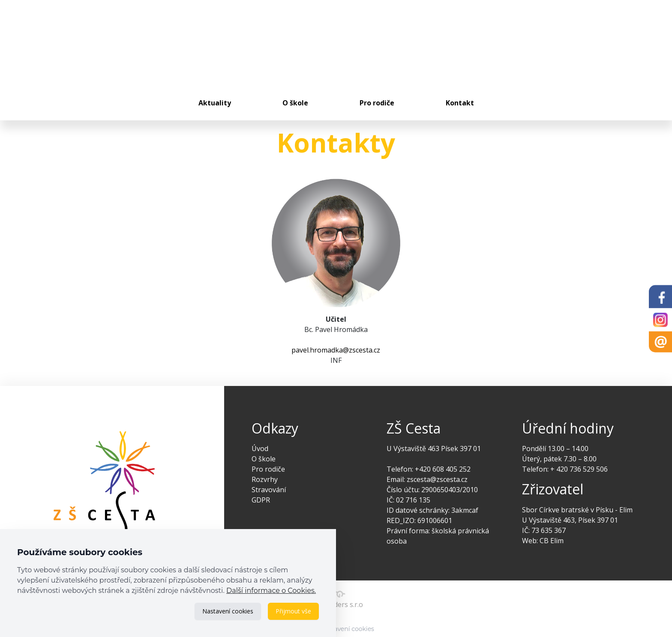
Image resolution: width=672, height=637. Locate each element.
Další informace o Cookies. (271, 591)
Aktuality (215, 103)
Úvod (260, 449)
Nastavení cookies (228, 611)
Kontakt (460, 103)
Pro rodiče (377, 103)
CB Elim (552, 541)
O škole (295, 103)
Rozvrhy (265, 479)
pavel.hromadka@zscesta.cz (336, 350)
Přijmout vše (293, 611)
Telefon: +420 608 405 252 (429, 469)
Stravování (269, 490)
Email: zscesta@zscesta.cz (427, 479)
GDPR (261, 500)
